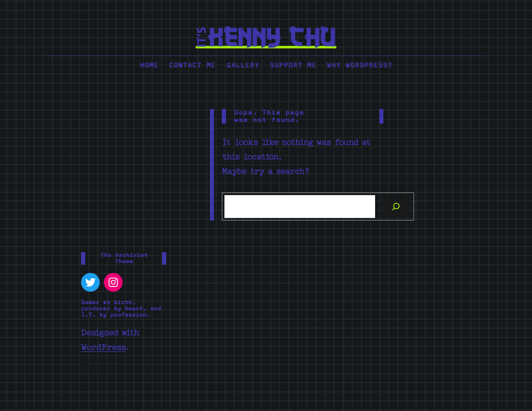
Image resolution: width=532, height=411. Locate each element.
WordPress (103, 347)
